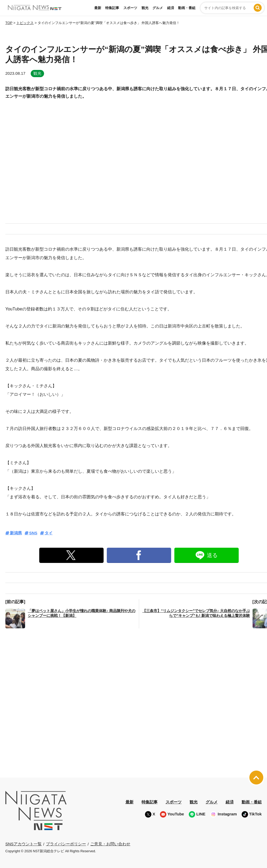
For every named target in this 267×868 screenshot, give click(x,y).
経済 (171, 8)
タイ (49, 533)
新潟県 (16, 533)
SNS (33, 533)
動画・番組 (187, 8)
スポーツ (130, 8)
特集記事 (112, 8)
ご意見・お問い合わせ (110, 844)
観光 (145, 8)
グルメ (158, 8)
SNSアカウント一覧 (23, 844)
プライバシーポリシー (66, 844)
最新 (98, 8)
